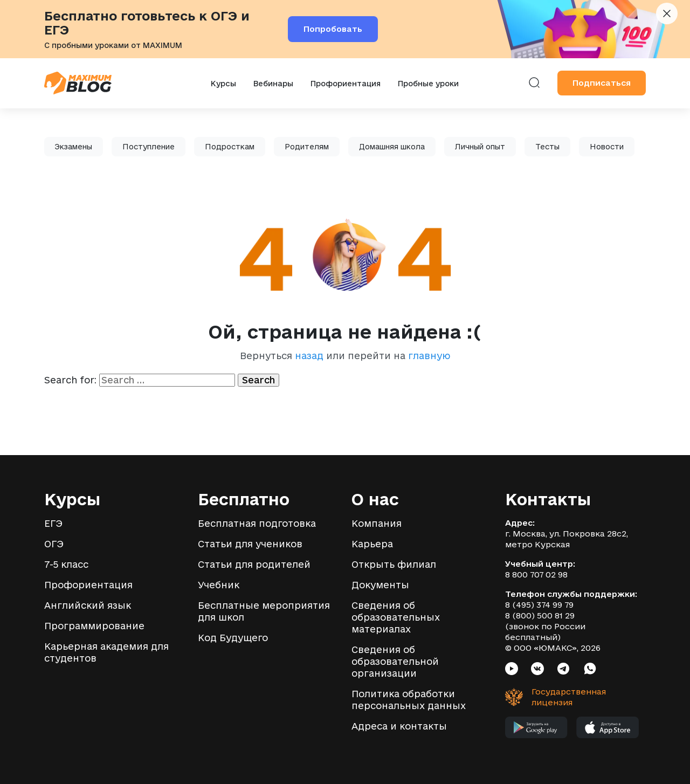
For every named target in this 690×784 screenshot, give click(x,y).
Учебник (219, 585)
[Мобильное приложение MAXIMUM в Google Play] (536, 730)
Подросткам (230, 147)
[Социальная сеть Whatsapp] (590, 670)
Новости (607, 147)
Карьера (372, 544)
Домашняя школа (392, 147)
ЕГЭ (53, 523)
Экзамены (74, 147)
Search (258, 380)
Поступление (149, 147)
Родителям (307, 147)
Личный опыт (480, 147)
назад (309, 356)
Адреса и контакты (399, 726)
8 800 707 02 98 (536, 575)
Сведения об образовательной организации (395, 661)
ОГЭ (54, 544)
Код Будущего (233, 638)
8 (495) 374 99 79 (539, 605)
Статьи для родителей (254, 564)
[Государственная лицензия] (548, 697)
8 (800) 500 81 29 (540, 615)
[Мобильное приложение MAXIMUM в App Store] (608, 730)
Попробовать (333, 29)
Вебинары (273, 84)
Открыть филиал (394, 564)
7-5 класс (66, 564)
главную (429, 356)
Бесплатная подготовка (257, 523)
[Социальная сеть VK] (537, 670)
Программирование (94, 626)
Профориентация (346, 84)
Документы (380, 585)
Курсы (223, 84)
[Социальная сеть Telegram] (563, 670)
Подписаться (602, 83)
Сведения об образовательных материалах (396, 617)
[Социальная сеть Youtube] (512, 670)
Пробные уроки (428, 84)
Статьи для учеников (250, 544)
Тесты (547, 147)
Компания (377, 523)
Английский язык (88, 605)
